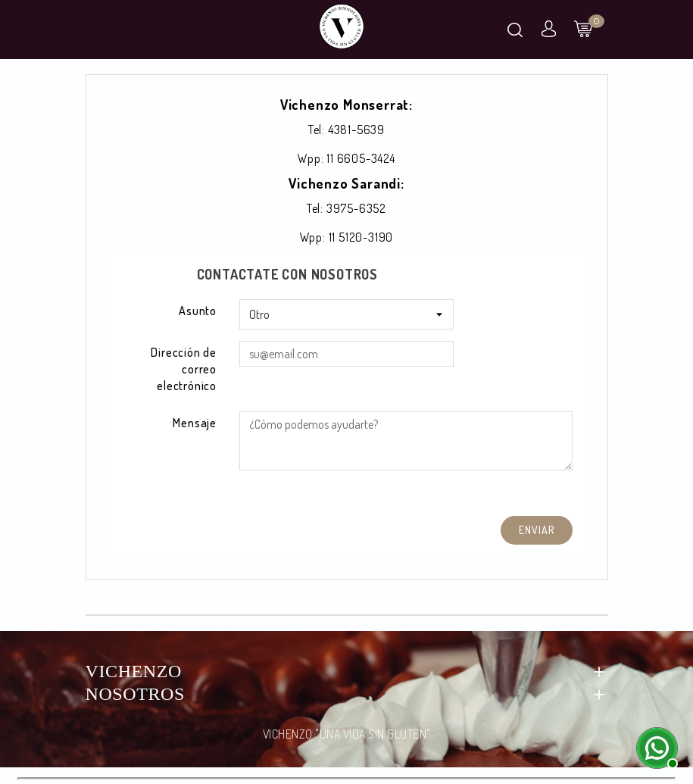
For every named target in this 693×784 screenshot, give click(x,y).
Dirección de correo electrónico (184, 369)
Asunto (198, 311)
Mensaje (195, 423)
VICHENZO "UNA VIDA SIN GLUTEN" (347, 734)
